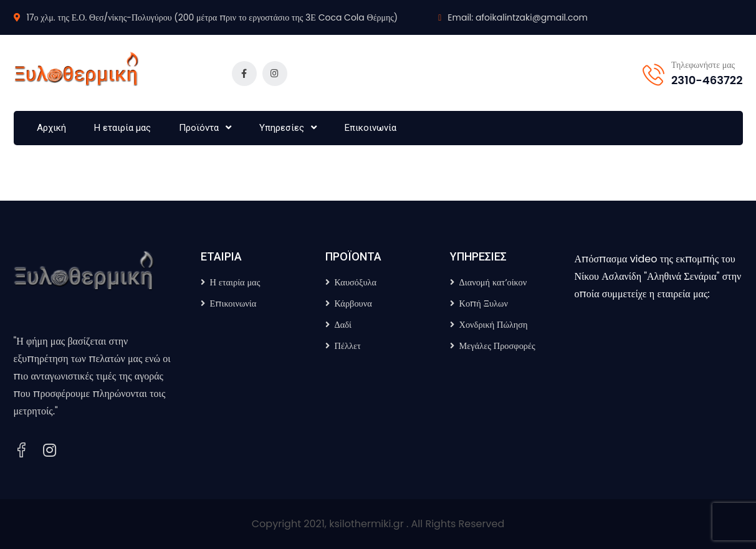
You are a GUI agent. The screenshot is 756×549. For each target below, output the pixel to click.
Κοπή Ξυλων (484, 303)
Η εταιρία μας (122, 128)
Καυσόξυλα (356, 282)
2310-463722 (707, 80)
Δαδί (343, 325)
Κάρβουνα (353, 303)
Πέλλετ (348, 346)
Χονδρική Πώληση (494, 325)
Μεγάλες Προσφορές (497, 346)
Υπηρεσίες (282, 128)
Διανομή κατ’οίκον (493, 282)
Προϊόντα (199, 128)
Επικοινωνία (371, 128)
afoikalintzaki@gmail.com (532, 17)
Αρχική (51, 128)
